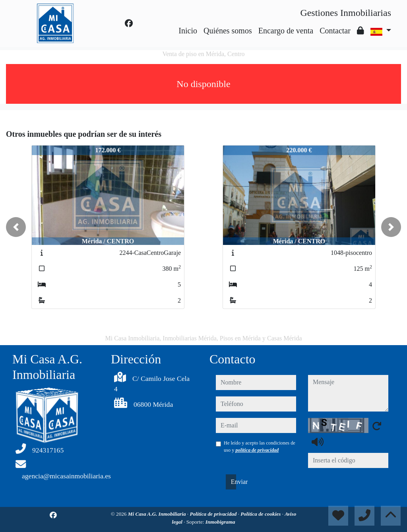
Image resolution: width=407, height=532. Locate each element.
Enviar (234, 482)
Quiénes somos (228, 31)
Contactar (335, 31)
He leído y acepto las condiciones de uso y (260, 447)
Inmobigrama (220, 522)
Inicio (188, 31)
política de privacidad (257, 450)
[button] (16, 227)
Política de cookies (261, 514)
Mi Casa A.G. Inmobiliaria (158, 514)
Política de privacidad (214, 514)
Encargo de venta (286, 31)
